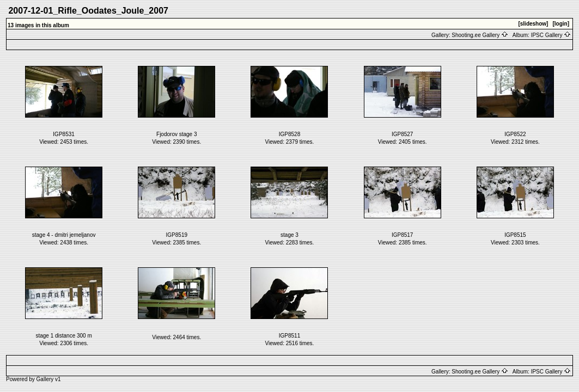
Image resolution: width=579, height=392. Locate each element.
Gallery (45, 379)
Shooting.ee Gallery (480, 35)
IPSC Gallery (551, 35)
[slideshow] (533, 24)
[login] (561, 24)
